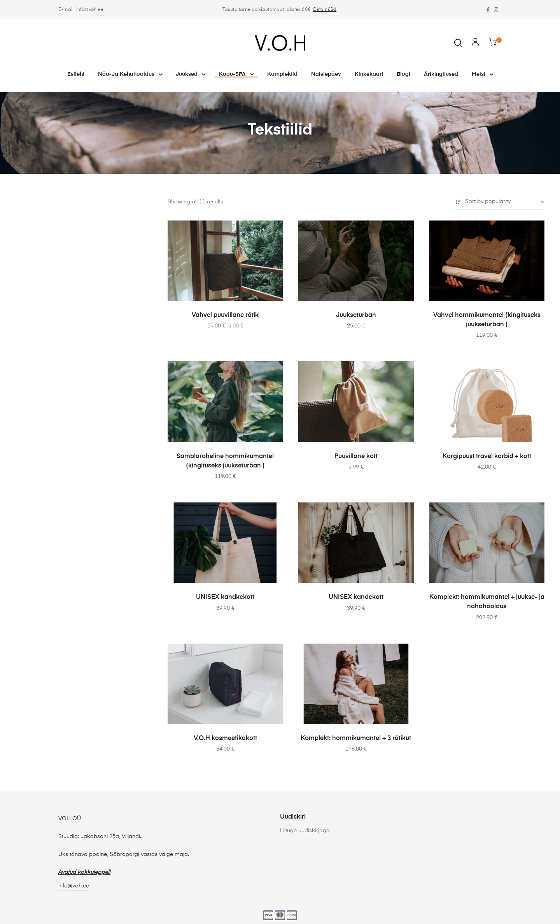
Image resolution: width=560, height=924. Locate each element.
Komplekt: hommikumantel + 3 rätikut (356, 738)
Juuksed (191, 74)
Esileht (76, 74)
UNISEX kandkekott (225, 597)
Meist (482, 74)
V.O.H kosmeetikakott (225, 738)
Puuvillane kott (356, 457)
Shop (263, 146)
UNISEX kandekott (356, 597)
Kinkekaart (369, 74)
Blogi (403, 74)
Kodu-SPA (236, 74)
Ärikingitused (441, 74)
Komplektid (282, 74)
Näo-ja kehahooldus (130, 74)
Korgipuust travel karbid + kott (487, 457)
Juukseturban (356, 315)
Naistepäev (326, 74)
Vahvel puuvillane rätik (225, 315)
